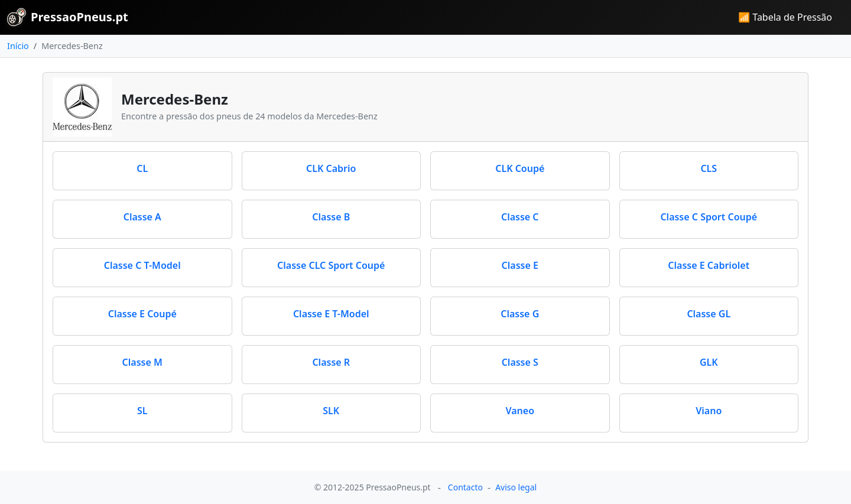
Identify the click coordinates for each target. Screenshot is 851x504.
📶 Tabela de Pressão (785, 17)
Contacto (465, 487)
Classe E (520, 265)
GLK (709, 362)
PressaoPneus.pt (68, 17)
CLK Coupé (520, 168)
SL (142, 411)
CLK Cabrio (331, 168)
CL (142, 168)
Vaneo (520, 411)
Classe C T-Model (142, 265)
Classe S (520, 362)
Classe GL (709, 314)
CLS (709, 168)
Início (18, 46)
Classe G (520, 314)
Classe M (142, 362)
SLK (331, 411)
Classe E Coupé (142, 314)
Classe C (520, 217)
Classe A (142, 217)
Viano (709, 411)
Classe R (331, 362)
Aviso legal (516, 487)
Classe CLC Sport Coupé (331, 265)
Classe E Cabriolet (709, 265)
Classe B (331, 217)
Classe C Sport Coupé (709, 217)
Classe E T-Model (331, 314)
